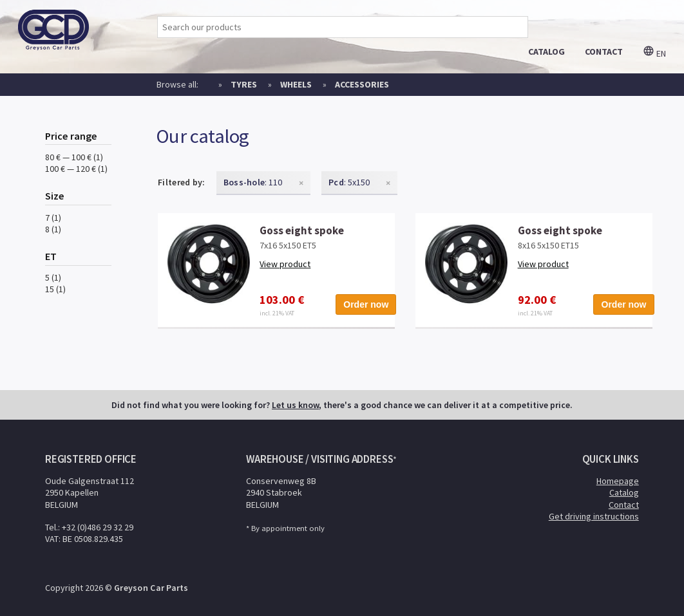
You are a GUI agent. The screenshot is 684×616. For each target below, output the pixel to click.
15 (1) (55, 289)
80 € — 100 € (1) (74, 157)
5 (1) (53, 277)
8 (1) (53, 229)
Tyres (244, 84)
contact (604, 51)
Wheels (296, 84)
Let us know (295, 405)
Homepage (618, 481)
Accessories (362, 84)
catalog (546, 51)
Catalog (624, 492)
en (654, 53)
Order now (366, 304)
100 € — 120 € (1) (76, 169)
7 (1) (53, 218)
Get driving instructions (594, 516)
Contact (624, 505)
